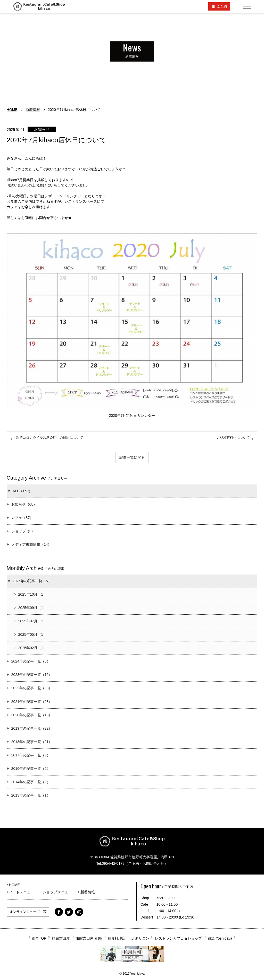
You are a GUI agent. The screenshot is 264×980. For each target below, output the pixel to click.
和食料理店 (117, 938)
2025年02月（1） (31, 648)
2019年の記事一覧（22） (30, 728)
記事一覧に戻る (132, 457)
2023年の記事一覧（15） (30, 675)
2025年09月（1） (31, 608)
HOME (12, 110)
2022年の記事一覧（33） (30, 688)
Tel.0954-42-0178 (110, 863)
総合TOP (39, 938)
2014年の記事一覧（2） (28, 782)
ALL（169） (20, 491)
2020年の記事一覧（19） (30, 715)
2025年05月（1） (31, 634)
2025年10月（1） (31, 594)
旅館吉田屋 (61, 938)
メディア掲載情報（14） (29, 544)
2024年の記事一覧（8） (28, 661)
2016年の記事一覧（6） (28, 769)
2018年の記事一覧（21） (30, 742)
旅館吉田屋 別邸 (89, 938)
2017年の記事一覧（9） (28, 755)
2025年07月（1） (31, 621)
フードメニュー (22, 892)
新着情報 (33, 110)
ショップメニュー (58, 892)
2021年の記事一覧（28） (30, 702)
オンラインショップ (28, 912)
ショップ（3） (21, 531)
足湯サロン (140, 938)
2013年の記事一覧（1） (28, 795)
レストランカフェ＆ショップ (178, 938)
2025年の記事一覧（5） (29, 581)
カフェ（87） (20, 518)
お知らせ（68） (22, 504)
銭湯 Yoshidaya (220, 938)
